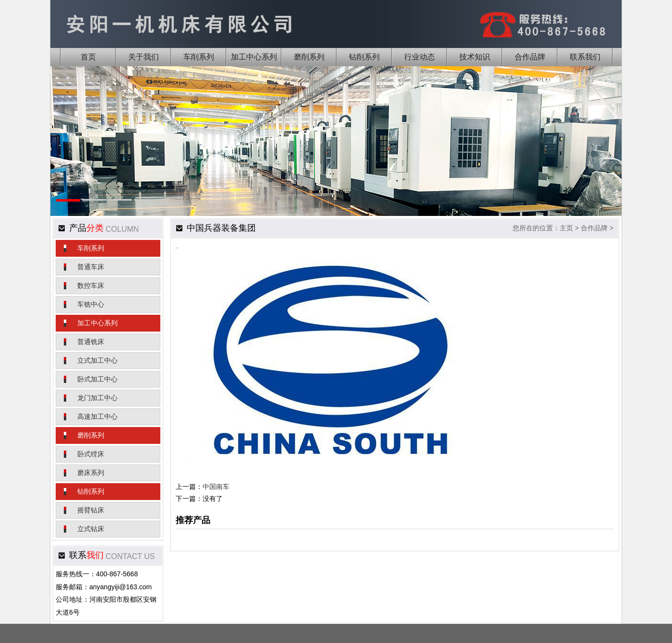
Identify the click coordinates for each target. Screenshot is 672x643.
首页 (88, 57)
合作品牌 (594, 228)
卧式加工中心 (97, 379)
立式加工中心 (97, 360)
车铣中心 (91, 304)
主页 (566, 228)
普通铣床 (91, 342)
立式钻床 (91, 529)
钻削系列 (91, 491)
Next (599, 155)
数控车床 (91, 286)
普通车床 (91, 267)
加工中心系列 (97, 323)
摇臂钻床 (91, 510)
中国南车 (216, 487)
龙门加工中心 (97, 398)
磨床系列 (91, 473)
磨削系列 (91, 435)
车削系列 (91, 248)
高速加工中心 (97, 417)
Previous (73, 155)
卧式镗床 (91, 454)
